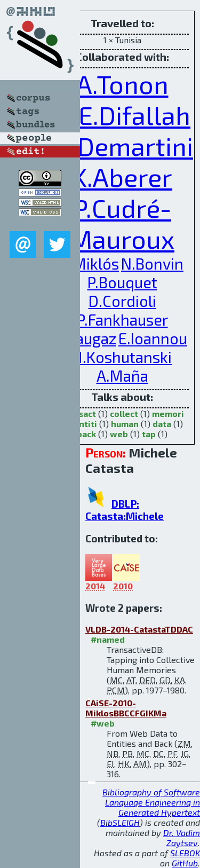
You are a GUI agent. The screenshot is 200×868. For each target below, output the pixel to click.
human (125, 424)
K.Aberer (122, 177)
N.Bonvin (152, 263)
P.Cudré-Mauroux (122, 223)
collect (124, 413)
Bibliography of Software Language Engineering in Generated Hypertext (151, 802)
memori (168, 413)
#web (103, 723)
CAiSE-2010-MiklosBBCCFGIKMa (126, 708)
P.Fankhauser (122, 319)
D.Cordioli (122, 301)
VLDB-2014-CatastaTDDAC (139, 629)
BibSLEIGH (120, 822)
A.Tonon (122, 84)
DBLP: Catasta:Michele (125, 510)
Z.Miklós (90, 263)
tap (149, 434)
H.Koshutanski (122, 357)
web (119, 434)
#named (108, 639)
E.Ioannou (153, 338)
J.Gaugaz (87, 338)
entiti (85, 424)
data (162, 424)
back (86, 434)
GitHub (185, 863)
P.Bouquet (122, 282)
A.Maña (122, 376)
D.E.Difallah (123, 115)
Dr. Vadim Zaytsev (182, 838)
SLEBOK (185, 853)
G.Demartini (124, 146)
